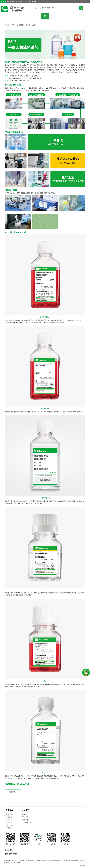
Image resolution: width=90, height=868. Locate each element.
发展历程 (9, 814)
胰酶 (45, 681)
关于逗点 (9, 810)
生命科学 (21, 1)
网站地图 (82, 866)
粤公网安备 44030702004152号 (60, 860)
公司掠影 (9, 817)
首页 (12, 25)
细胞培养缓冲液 (45, 498)
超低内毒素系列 (45, 317)
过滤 (26, 1)
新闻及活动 (10, 825)
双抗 (45, 590)
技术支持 (25, 820)
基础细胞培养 (45, 409)
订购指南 (25, 817)
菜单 (45, 16)
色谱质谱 (15, 1)
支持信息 (25, 810)
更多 (34, 1)
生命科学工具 (20, 25)
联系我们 (13, 792)
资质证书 (9, 820)
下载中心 (25, 814)
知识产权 (9, 823)
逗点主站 (3, 1)
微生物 (9, 1)
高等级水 (45, 773)
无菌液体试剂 (30, 25)
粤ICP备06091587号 (43, 860)
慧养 (30, 1)
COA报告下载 (27, 823)
